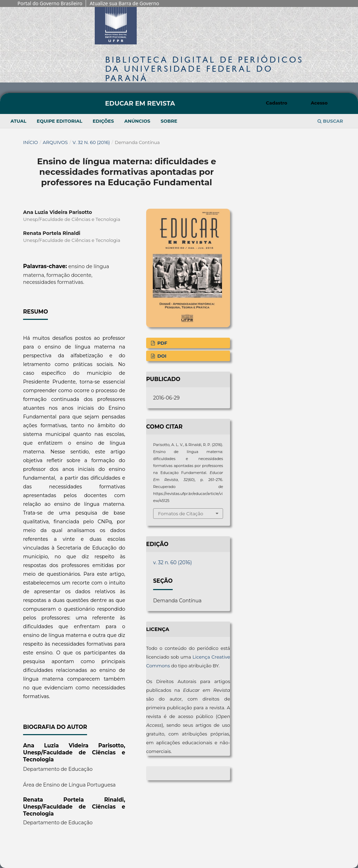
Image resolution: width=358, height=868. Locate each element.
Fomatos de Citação (181, 514)
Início (31, 142)
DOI (161, 356)
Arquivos (55, 142)
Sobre (169, 121)
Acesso (319, 103)
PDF (162, 343)
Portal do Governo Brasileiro (50, 3)
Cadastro (277, 103)
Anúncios (137, 121)
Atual (18, 121)
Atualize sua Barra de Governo (124, 3)
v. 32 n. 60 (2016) (91, 142)
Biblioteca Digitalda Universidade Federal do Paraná (204, 69)
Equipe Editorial (59, 121)
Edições (103, 121)
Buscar (330, 121)
